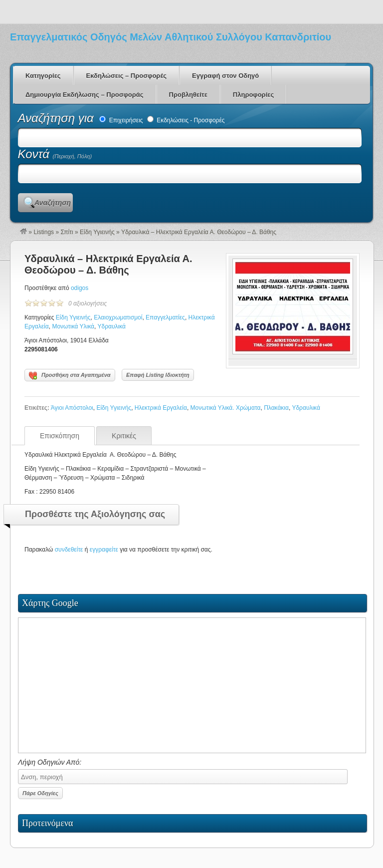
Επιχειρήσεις (121, 120)
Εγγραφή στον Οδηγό (225, 76)
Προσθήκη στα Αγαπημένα (70, 376)
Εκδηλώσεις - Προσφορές (186, 120)
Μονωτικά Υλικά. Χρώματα (226, 408)
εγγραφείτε (104, 550)
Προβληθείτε (188, 95)
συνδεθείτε (69, 550)
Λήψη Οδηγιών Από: (183, 771)
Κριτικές (124, 436)
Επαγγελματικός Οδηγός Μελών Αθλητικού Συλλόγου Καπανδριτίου (171, 37)
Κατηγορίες (43, 76)
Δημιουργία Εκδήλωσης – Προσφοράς (85, 95)
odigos (80, 288)
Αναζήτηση (53, 203)
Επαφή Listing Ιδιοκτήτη (158, 375)
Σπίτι (67, 232)
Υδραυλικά (112, 326)
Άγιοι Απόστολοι (72, 408)
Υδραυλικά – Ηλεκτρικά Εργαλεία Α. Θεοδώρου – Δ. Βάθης (108, 264)
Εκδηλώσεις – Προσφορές (126, 76)
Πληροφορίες (253, 95)
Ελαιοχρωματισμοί (118, 317)
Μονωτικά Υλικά (73, 326)
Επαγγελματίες (165, 317)
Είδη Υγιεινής (97, 232)
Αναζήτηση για (58, 118)
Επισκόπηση (60, 436)
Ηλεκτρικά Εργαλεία (161, 408)
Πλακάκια (276, 408)
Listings (44, 232)
